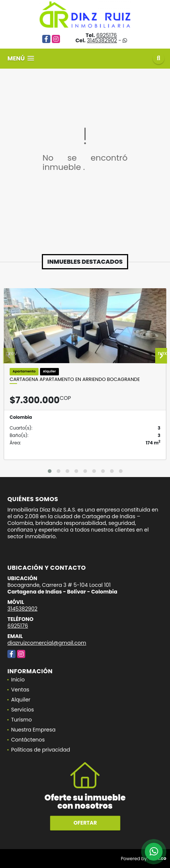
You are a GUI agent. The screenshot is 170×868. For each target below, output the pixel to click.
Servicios (23, 710)
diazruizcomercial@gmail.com (47, 643)
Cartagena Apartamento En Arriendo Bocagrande (75, 379)
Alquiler (21, 700)
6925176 (107, 35)
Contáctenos (28, 740)
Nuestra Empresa (33, 730)
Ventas (20, 690)
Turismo (21, 720)
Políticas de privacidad (41, 750)
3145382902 (102, 40)
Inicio (18, 680)
